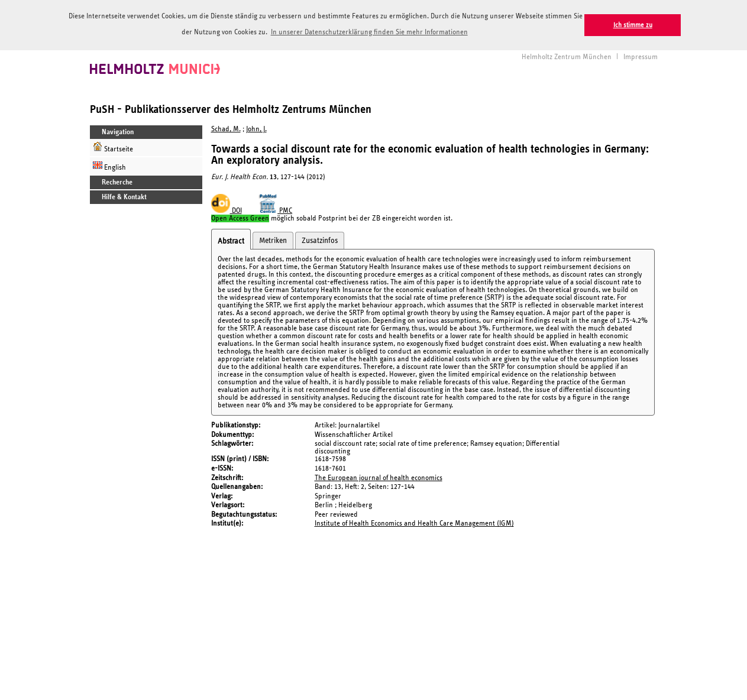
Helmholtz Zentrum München (567, 56)
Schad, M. (226, 129)
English (109, 165)
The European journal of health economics (379, 477)
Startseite (113, 147)
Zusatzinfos (320, 240)
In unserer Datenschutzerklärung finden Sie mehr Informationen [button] (369, 32)
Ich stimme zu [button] (633, 25)
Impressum (641, 56)
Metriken (273, 240)
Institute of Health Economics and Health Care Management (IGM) (414, 523)
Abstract (231, 241)
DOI (227, 210)
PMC (276, 210)
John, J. (256, 129)
